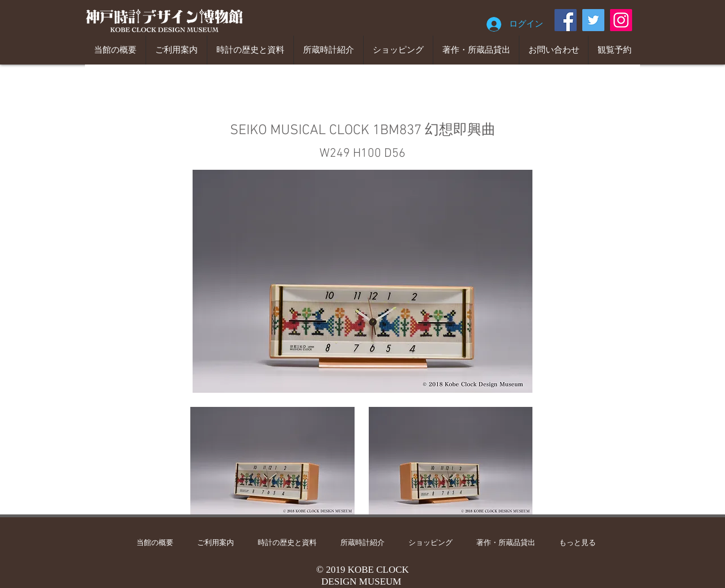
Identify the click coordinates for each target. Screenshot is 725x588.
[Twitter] (593, 20)
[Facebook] (566, 20)
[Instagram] (621, 20)
